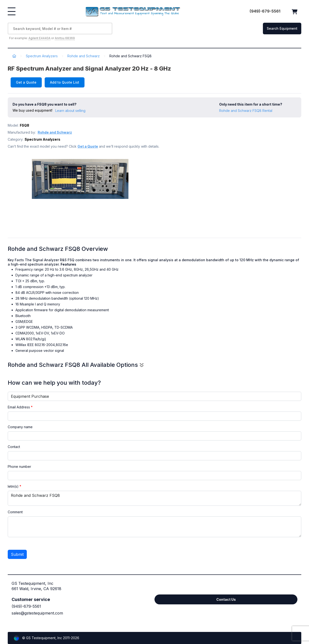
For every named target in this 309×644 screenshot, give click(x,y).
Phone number (19, 467)
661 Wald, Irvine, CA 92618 (36, 589)
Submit (17, 554)
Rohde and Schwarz (84, 56)
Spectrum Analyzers (42, 56)
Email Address (20, 407)
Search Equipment (282, 28)
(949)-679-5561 (26, 606)
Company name (20, 427)
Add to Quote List (65, 82)
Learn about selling (70, 111)
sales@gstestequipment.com (37, 613)
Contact (14, 447)
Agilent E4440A (39, 38)
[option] (80, 193)
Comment (15, 512)
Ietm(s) (14, 486)
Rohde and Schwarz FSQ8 (154, 498)
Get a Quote (26, 82)
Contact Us (226, 599)
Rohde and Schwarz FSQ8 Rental (246, 111)
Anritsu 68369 (65, 38)
